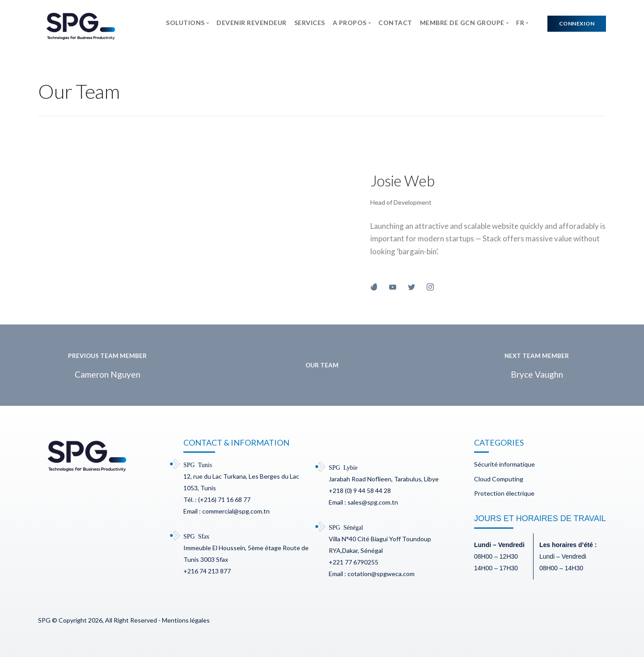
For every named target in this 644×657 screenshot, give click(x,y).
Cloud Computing (499, 479)
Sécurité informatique (504, 464)
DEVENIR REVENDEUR (252, 23)
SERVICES (310, 23)
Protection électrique (504, 493)
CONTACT (395, 23)
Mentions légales (186, 620)
